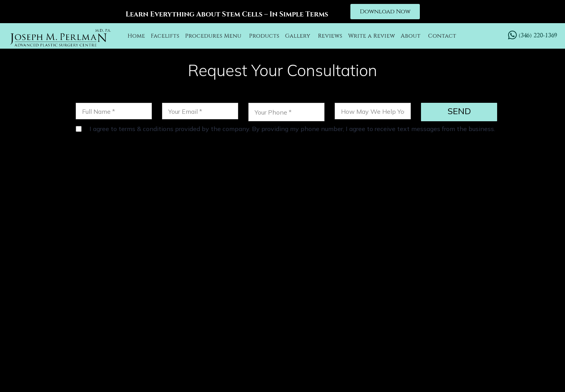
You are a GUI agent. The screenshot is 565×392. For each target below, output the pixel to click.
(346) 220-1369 (174, 238)
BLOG (385, 312)
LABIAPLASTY (346, 312)
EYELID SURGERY (478, 302)
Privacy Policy (381, 374)
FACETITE (428, 302)
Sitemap (425, 374)
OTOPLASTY (303, 302)
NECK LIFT (346, 302)
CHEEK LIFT (388, 302)
